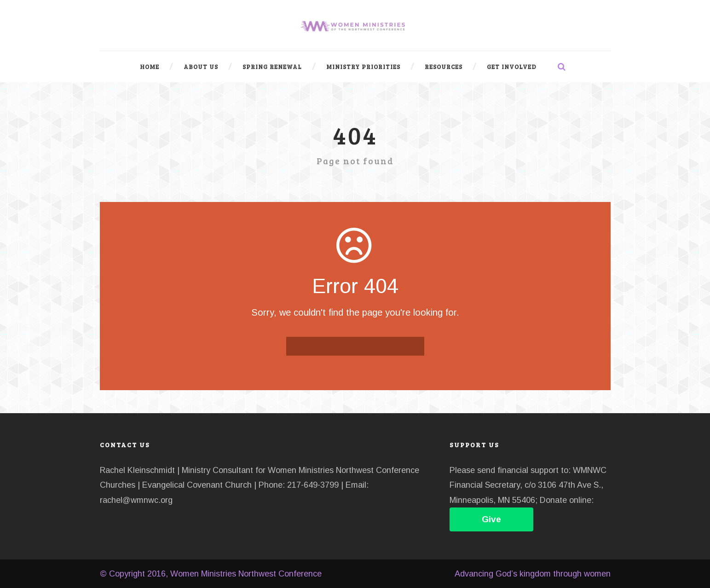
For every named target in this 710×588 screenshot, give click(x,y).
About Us (201, 67)
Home (150, 67)
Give (491, 519)
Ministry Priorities (363, 67)
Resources (444, 67)
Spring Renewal (272, 67)
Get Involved (512, 67)
